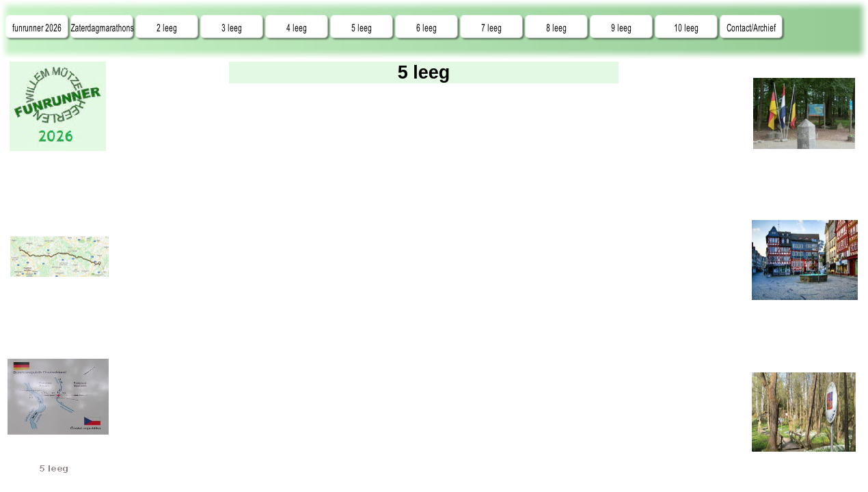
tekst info (424, 290)
